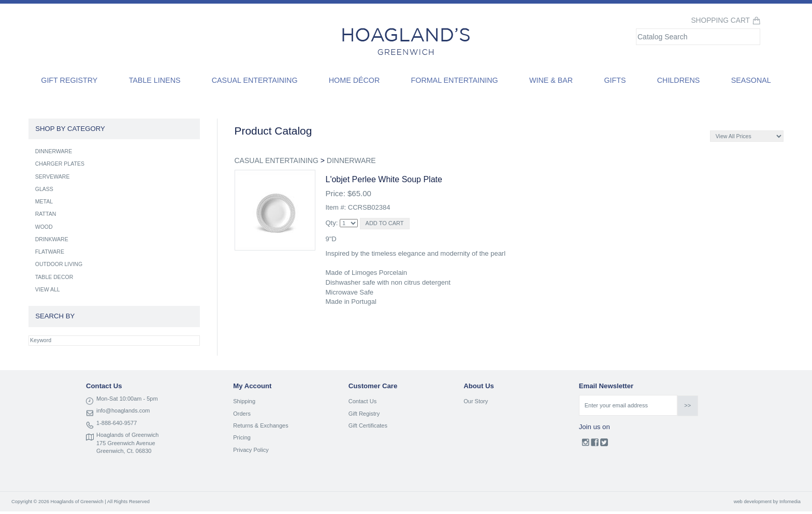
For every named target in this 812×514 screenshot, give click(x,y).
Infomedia (790, 502)
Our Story (476, 401)
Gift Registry (69, 80)
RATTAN (46, 214)
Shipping (244, 401)
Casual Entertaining (255, 80)
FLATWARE (50, 252)
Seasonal (751, 80)
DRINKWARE (52, 239)
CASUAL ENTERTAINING (277, 160)
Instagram (585, 445)
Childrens (679, 80)
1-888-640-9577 (117, 423)
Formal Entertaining (455, 80)
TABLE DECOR (54, 277)
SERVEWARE (53, 177)
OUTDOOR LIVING (59, 264)
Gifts (615, 80)
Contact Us (363, 401)
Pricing (242, 437)
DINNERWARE (351, 160)
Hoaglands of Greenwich (127, 435)
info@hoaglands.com (123, 410)
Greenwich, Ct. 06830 (124, 451)
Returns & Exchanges (260, 425)
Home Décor (354, 80)
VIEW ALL (48, 289)
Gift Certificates (368, 425)
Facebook (595, 445)
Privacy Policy (251, 450)
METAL (44, 201)
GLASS (44, 189)
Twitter (604, 445)
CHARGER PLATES (60, 164)
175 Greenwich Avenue (126, 443)
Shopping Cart (720, 20)
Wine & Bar (551, 80)
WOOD (44, 227)
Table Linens (155, 80)
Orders (242, 414)
